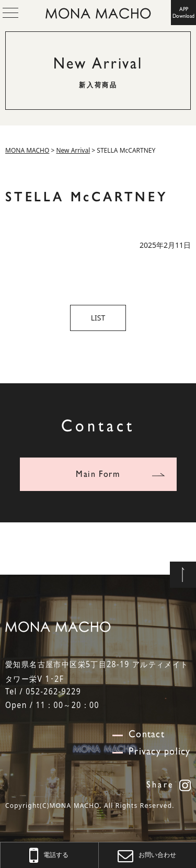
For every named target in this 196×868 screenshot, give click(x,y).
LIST (98, 318)
